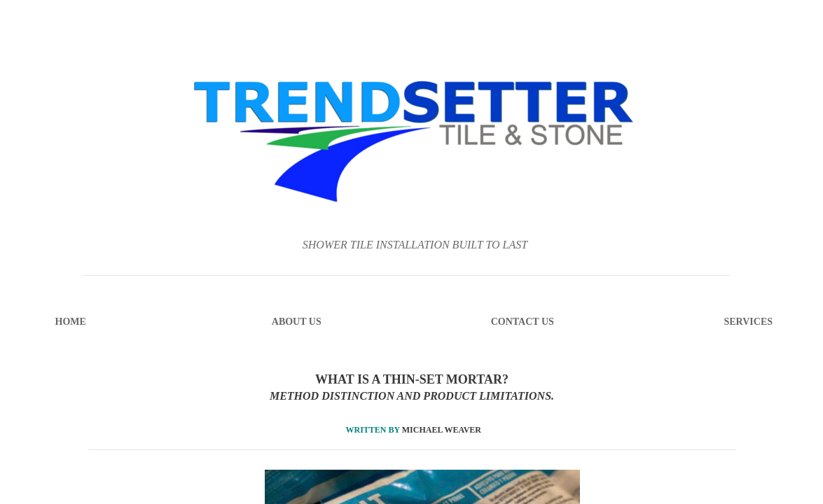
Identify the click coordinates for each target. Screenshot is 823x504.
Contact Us (523, 322)
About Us (297, 322)
